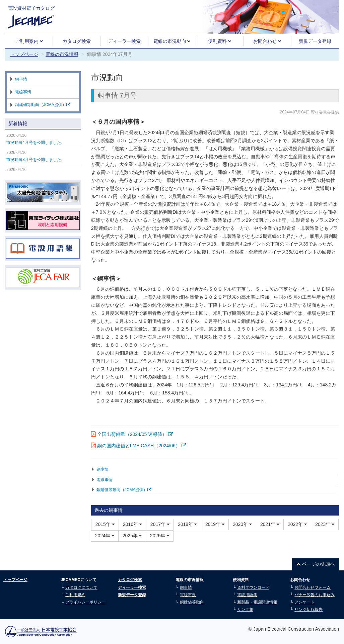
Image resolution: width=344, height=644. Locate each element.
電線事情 (105, 480)
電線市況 (188, 595)
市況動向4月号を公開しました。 (36, 143)
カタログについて (81, 587)
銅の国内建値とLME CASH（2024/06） (142, 446)
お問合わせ (267, 41)
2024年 (105, 536)
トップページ (24, 54)
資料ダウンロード (253, 587)
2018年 (187, 524)
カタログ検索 (77, 41)
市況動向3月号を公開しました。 (36, 160)
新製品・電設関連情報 (257, 602)
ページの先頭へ (316, 564)
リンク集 (245, 610)
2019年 (215, 524)
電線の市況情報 (62, 54)
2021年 (270, 524)
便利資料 (220, 41)
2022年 (297, 524)
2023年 (325, 524)
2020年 (242, 524)
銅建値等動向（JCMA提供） (124, 490)
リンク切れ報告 (308, 610)
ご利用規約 (75, 595)
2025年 (132, 536)
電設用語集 (247, 595)
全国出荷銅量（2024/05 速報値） (135, 434)
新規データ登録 (315, 41)
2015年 (105, 524)
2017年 (160, 524)
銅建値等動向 (192, 602)
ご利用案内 (29, 41)
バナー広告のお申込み (315, 595)
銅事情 (102, 469)
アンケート (304, 602)
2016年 (132, 524)
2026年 (160, 536)
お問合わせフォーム (313, 587)
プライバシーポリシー (85, 602)
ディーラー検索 (124, 41)
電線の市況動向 (172, 41)
